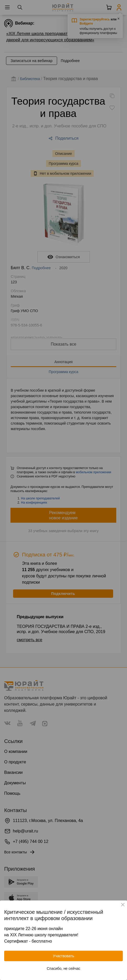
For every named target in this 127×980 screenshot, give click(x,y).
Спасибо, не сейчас (64, 968)
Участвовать (63, 956)
